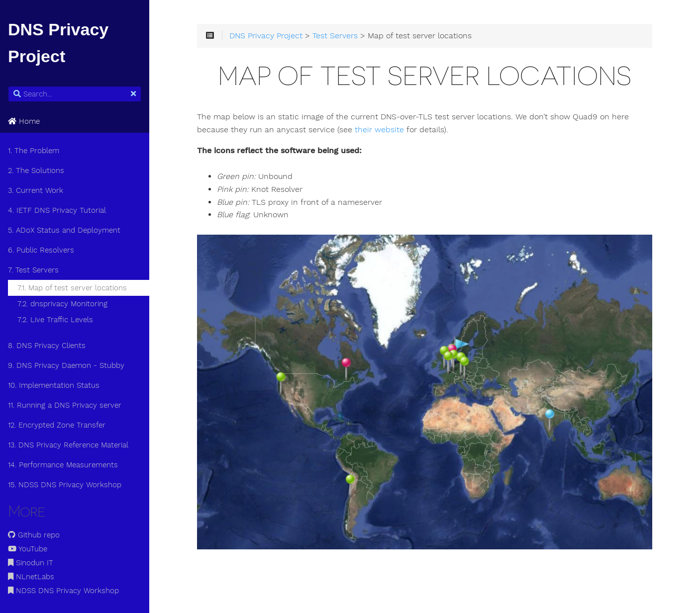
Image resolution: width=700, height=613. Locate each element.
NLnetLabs (31, 577)
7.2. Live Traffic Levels (55, 320)
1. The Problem (34, 151)
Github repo (34, 535)
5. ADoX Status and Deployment (64, 230)
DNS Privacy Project (266, 36)
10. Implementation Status (54, 385)
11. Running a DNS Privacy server (65, 405)
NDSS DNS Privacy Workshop (63, 591)
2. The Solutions (36, 171)
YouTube (28, 549)
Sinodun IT (31, 563)
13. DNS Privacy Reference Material (68, 445)
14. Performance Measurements (63, 465)
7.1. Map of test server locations (72, 288)
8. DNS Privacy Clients (47, 346)
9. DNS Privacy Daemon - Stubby (66, 365)
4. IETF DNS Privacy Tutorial (57, 210)
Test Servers (335, 36)
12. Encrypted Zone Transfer (57, 425)
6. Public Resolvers (41, 250)
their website (379, 130)
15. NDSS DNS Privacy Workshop (65, 485)
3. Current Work (36, 190)
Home (24, 121)
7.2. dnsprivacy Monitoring (62, 304)
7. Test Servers (33, 270)
